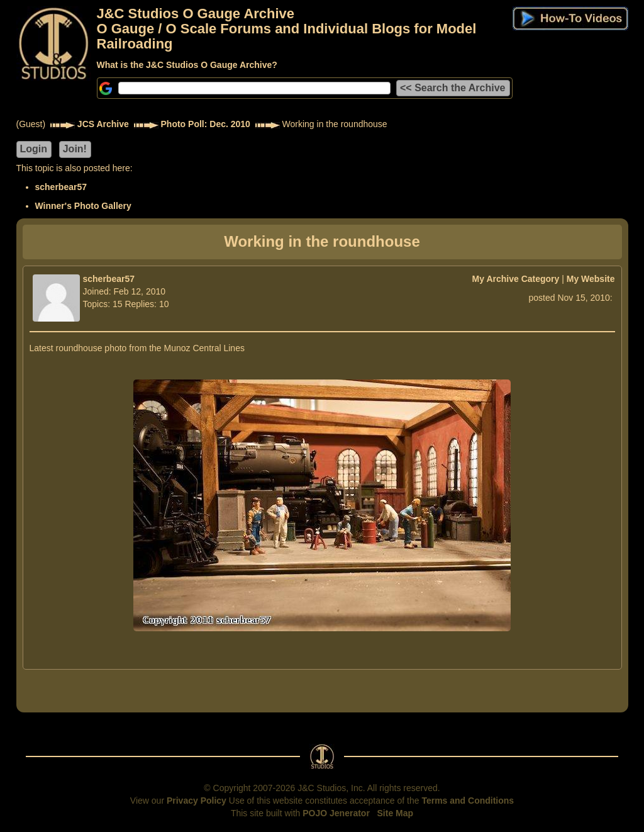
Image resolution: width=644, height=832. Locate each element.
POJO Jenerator (336, 813)
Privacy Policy (197, 801)
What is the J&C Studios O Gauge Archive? (187, 65)
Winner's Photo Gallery (83, 206)
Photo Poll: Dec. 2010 (206, 124)
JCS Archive (103, 124)
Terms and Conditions (468, 801)
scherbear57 (61, 187)
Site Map (396, 813)
